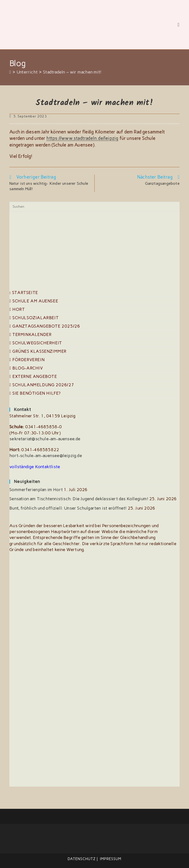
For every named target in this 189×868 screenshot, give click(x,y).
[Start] (10, 72)
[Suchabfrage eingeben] (94, 207)
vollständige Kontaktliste (35, 466)
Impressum (111, 859)
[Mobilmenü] (178, 25)
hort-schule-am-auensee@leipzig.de (46, 456)
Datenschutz (82, 859)
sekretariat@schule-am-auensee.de (45, 439)
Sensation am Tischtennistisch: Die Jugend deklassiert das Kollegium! (79, 499)
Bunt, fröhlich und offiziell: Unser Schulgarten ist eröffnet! (68, 508)
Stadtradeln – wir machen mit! (72, 72)
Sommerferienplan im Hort (36, 490)
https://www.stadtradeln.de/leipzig (82, 138)
